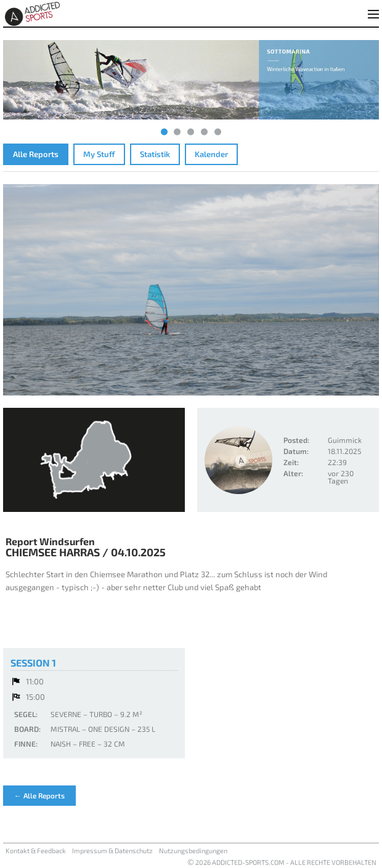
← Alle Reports (39, 795)
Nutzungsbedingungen (193, 850)
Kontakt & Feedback (36, 850)
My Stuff (99, 154)
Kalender (211, 154)
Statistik (155, 154)
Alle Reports (36, 154)
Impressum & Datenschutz (112, 850)
